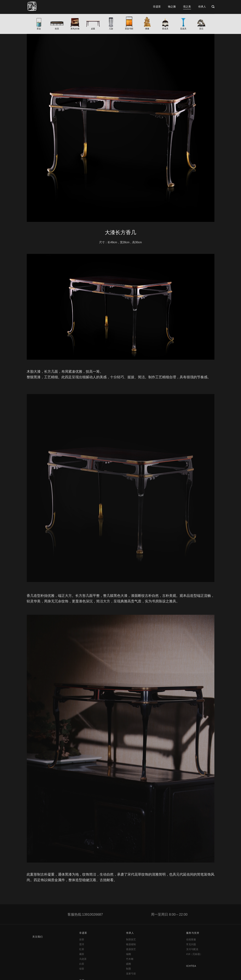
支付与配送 (192, 949)
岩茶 (82, 939)
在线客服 (191, 939)
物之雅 (172, 7)
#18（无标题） (194, 954)
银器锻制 (131, 944)
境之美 (187, 7)
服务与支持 (193, 933)
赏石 (201, 29)
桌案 (93, 29)
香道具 (165, 29)
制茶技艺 (131, 939)
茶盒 (39, 29)
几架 (111, 29)
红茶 (82, 949)
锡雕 (129, 954)
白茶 (82, 964)
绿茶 (82, 969)
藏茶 (82, 954)
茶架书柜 (129, 29)
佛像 (147, 29)
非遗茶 (157, 7)
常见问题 (191, 944)
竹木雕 (130, 959)
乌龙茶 (83, 959)
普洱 (82, 944)
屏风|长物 (75, 29)
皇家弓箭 (131, 974)
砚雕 (129, 964)
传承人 (202, 7)
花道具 (183, 29)
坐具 (57, 29)
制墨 (129, 969)
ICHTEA (191, 966)
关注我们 (38, 937)
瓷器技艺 (131, 949)
